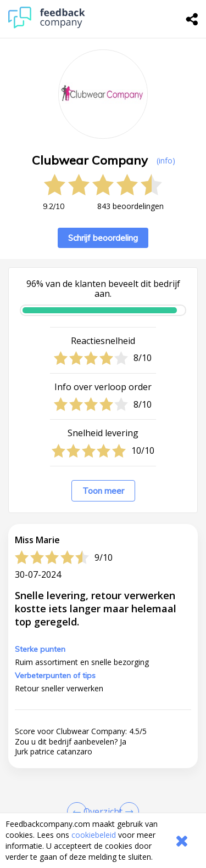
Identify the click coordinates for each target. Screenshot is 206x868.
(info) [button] (166, 160)
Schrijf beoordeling (103, 238)
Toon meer (103, 491)
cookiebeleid (94, 835)
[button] (103, 804)
